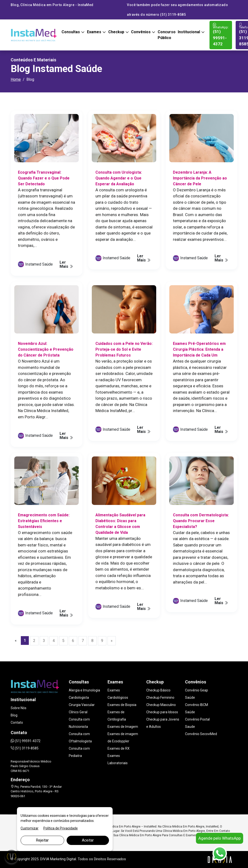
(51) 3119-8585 (25, 748)
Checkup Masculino (161, 705)
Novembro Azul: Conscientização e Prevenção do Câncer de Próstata (46, 349)
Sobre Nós (19, 708)
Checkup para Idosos (162, 712)
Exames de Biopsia (122, 705)
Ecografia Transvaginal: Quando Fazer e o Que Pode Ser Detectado (44, 178)
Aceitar (88, 840)
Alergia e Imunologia (84, 690)
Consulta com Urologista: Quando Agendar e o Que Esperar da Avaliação (119, 178)
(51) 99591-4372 (221, 35)
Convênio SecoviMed (201, 734)
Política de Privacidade (61, 828)
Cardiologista (79, 698)
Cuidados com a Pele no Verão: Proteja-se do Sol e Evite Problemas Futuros (124, 349)
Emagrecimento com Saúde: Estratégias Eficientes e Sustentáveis (44, 521)
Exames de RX (119, 748)
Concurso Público (167, 35)
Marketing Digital (63, 859)
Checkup (117, 32)
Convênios (141, 32)
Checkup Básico (158, 690)
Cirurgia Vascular (82, 705)
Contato (17, 722)
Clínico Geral (78, 712)
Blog (14, 715)
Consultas (71, 32)
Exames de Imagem (123, 727)
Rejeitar (42, 840)
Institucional (189, 32)
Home (16, 79)
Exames (95, 32)
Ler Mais (66, 264)
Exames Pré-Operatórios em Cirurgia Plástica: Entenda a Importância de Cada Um (199, 349)
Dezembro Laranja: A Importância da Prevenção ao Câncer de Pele (200, 178)
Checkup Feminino (160, 698)
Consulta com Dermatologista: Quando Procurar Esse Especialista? (201, 521)
